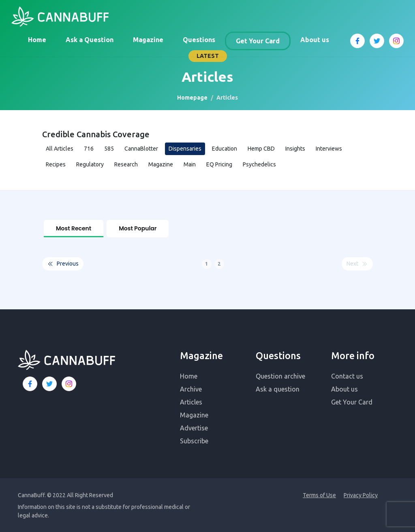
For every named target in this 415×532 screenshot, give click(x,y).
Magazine (148, 40)
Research (126, 164)
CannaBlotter (141, 149)
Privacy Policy (361, 494)
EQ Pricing (219, 164)
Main (190, 164)
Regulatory (90, 164)
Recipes (56, 164)
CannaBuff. (32, 494)
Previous (63, 263)
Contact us (347, 375)
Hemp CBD (261, 149)
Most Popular (138, 228)
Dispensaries (185, 149)
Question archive (280, 375)
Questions (199, 40)
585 (109, 149)
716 (89, 149)
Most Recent (74, 228)
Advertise (194, 427)
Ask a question (278, 388)
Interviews (329, 149)
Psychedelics (259, 164)
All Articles (60, 149)
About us (315, 40)
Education (225, 149)
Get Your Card (258, 41)
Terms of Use (319, 494)
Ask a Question (90, 40)
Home (37, 40)
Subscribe (194, 440)
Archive (191, 388)
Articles (191, 401)
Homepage (192, 98)
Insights (295, 149)
